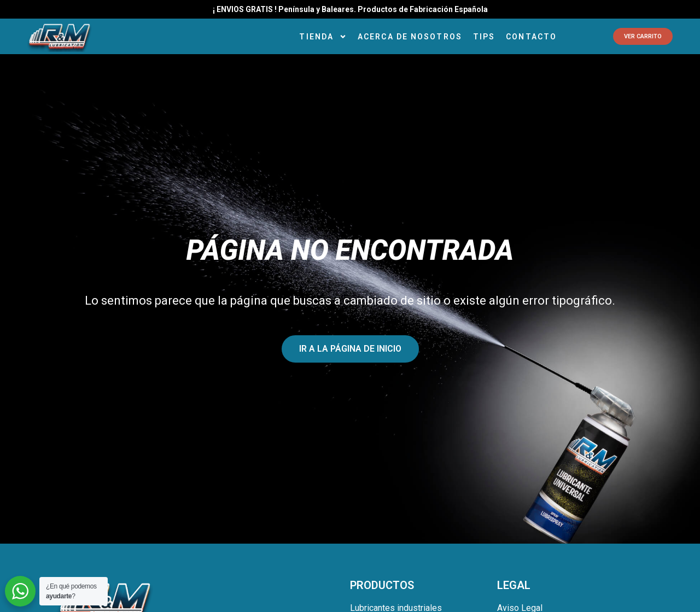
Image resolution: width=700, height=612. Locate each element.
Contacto (531, 37)
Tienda (323, 37)
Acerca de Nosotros (410, 37)
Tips (484, 37)
